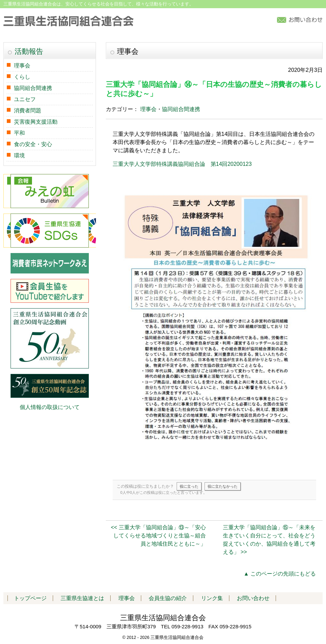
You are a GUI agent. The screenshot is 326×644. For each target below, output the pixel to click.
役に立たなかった (223, 486)
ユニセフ (25, 99)
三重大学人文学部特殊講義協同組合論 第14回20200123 (182, 164)
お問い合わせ (253, 598)
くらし (22, 77)
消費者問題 (28, 111)
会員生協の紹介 (168, 598)
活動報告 (29, 51)
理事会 (148, 109)
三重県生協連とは (82, 598)
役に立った (189, 486)
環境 (19, 155)
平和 (19, 133)
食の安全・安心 (33, 144)
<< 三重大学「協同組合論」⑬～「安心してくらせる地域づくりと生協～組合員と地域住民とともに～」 (158, 536)
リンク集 (212, 598)
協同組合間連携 (181, 109)
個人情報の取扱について (50, 407)
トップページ (30, 598)
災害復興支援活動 (36, 122)
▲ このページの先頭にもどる (280, 574)
